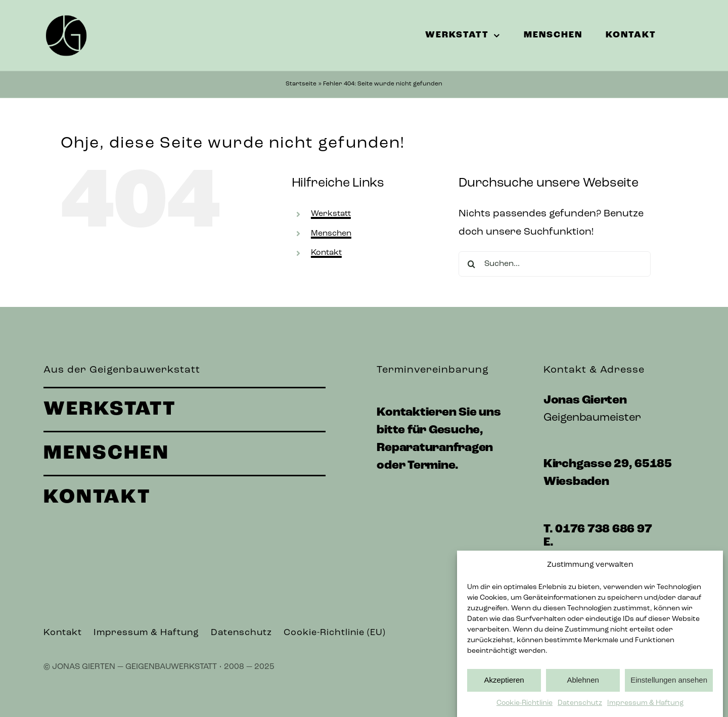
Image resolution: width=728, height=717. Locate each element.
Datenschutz (580, 706)
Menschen (331, 234)
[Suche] (471, 264)
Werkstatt (331, 214)
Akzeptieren (504, 683)
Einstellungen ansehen (669, 683)
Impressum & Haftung (645, 706)
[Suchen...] (555, 264)
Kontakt (326, 253)
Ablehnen (583, 683)
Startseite (301, 84)
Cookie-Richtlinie (525, 706)
